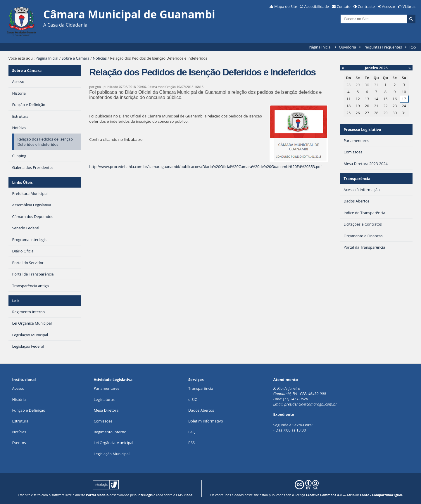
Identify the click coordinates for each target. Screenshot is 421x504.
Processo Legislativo (362, 129)
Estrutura (20, 421)
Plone (188, 495)
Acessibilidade (317, 6)
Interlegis (145, 495)
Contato (344, 6)
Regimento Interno (110, 432)
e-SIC (193, 399)
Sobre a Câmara (76, 58)
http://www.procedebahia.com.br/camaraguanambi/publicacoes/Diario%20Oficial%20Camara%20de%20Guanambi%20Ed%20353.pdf (205, 167)
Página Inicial (320, 47)
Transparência (357, 179)
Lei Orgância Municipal (114, 443)
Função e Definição (29, 410)
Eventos (19, 443)
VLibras (409, 6)
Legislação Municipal (112, 454)
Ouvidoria (347, 47)
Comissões (103, 421)
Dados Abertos (201, 410)
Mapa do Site (286, 6)
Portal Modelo (97, 495)
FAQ (192, 432)
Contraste (366, 6)
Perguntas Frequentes (383, 47)
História (19, 399)
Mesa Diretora (106, 410)
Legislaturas (104, 399)
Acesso (18, 388)
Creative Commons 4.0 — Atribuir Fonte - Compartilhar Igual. (354, 495)
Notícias (100, 58)
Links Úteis (23, 182)
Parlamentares (107, 388)
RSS (413, 47)
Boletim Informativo (206, 421)
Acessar (389, 6)
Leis (16, 301)
